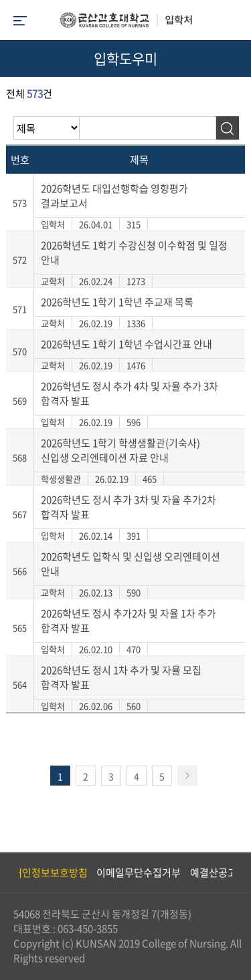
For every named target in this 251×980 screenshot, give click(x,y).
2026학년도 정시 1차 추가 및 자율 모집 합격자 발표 (121, 677)
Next (234, 872)
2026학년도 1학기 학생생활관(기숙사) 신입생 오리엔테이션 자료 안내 (120, 450)
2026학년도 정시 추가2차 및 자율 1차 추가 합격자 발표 (129, 621)
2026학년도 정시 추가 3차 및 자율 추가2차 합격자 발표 (129, 507)
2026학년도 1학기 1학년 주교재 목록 (117, 302)
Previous (10, 872)
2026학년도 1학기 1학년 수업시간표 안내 (127, 344)
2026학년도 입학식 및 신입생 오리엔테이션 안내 (131, 564)
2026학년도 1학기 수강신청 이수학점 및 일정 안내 (134, 253)
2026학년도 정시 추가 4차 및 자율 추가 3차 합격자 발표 (130, 393)
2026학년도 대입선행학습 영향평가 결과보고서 (114, 196)
